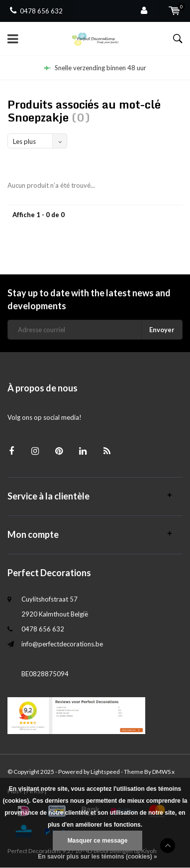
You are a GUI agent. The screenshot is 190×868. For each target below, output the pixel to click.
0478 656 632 (36, 11)
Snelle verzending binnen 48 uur (95, 68)
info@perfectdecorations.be (62, 644)
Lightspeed (105, 772)
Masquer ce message (98, 841)
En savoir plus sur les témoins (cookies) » (97, 857)
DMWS (161, 772)
